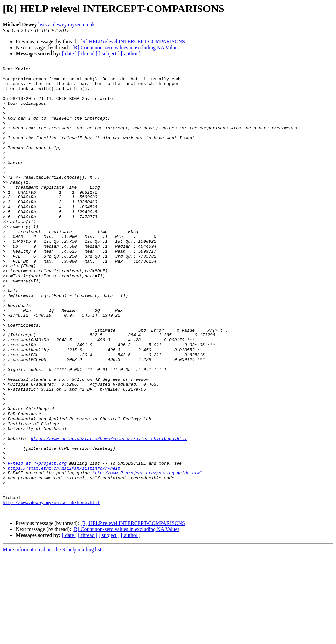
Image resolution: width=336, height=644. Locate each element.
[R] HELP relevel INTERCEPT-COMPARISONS (133, 42)
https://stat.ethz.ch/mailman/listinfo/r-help (64, 549)
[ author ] (131, 53)
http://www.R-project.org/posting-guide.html (147, 555)
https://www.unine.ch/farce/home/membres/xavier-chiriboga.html (109, 513)
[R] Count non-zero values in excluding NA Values (126, 47)
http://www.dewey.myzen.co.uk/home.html (51, 590)
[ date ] (69, 53)
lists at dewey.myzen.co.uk (66, 24)
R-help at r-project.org (37, 543)
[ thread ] (88, 53)
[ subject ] (109, 53)
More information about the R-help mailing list (52, 638)
